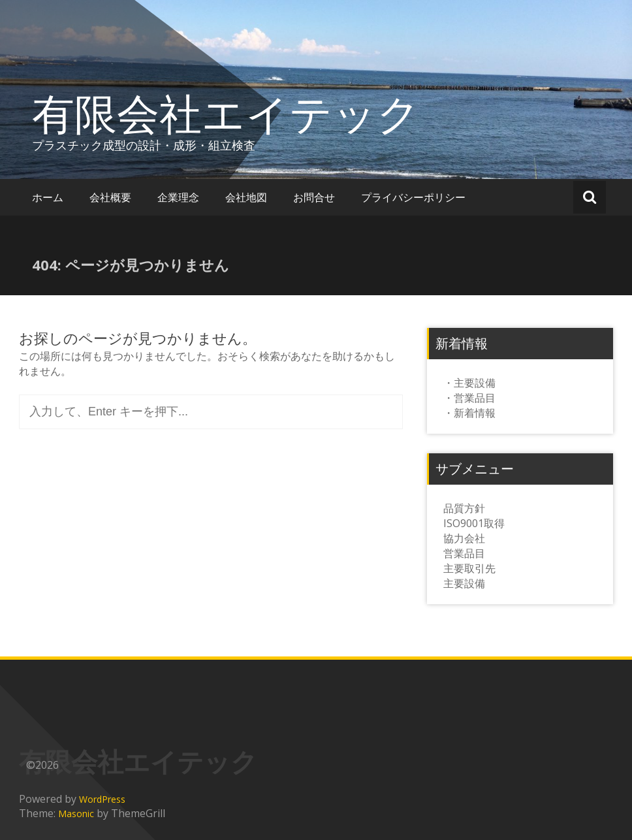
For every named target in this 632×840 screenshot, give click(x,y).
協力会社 (464, 538)
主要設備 (464, 583)
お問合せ (314, 197)
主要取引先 (469, 568)
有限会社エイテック (226, 113)
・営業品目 (469, 398)
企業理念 (178, 197)
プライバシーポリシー (413, 197)
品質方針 (464, 508)
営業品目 (464, 553)
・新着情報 (469, 413)
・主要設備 (469, 383)
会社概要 (110, 197)
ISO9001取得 (474, 523)
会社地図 (246, 197)
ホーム (48, 197)
